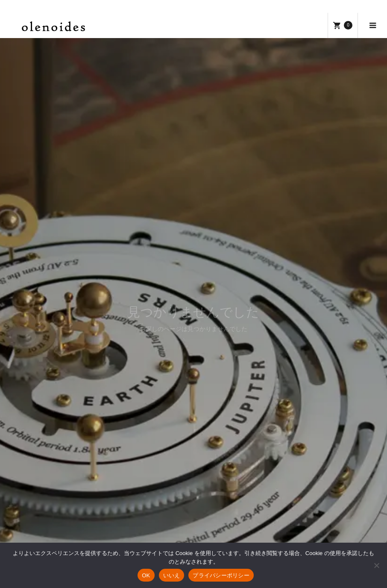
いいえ (172, 575)
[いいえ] (376, 565)
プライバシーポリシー (221, 575)
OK (146, 575)
